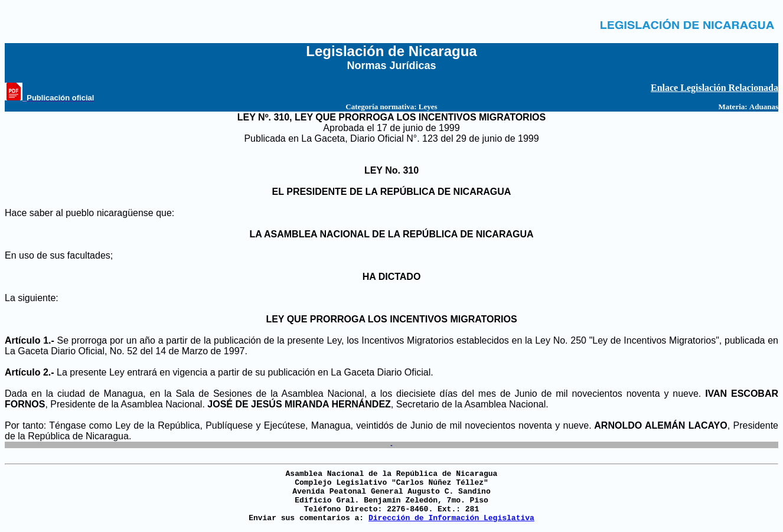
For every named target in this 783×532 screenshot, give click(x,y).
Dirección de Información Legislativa (451, 518)
